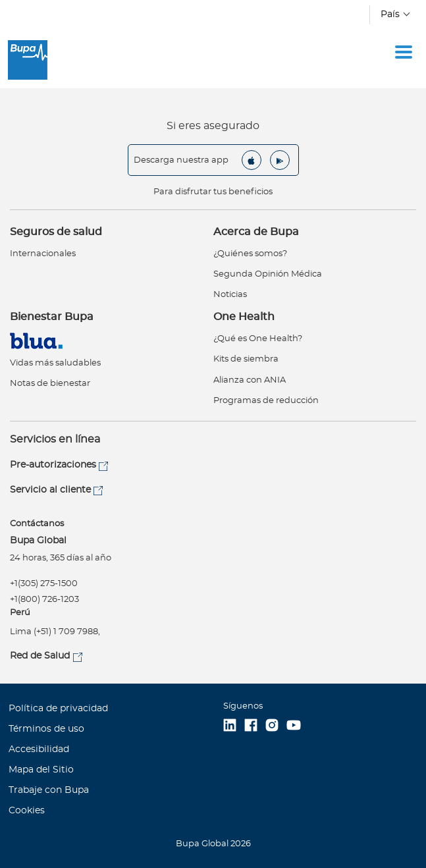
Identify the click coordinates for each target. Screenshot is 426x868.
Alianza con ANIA (250, 380)
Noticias (230, 295)
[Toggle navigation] (404, 52)
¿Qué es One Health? (258, 339)
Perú (20, 613)
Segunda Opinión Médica (268, 274)
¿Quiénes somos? (250, 254)
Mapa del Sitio (41, 770)
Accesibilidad (39, 749)
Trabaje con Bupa (49, 790)
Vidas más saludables (55, 363)
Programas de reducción (266, 401)
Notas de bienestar (50, 384)
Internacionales (43, 254)
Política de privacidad (58, 709)
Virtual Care (39, 341)
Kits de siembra (246, 359)
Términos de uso (46, 729)
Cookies (27, 811)
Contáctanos (37, 524)
